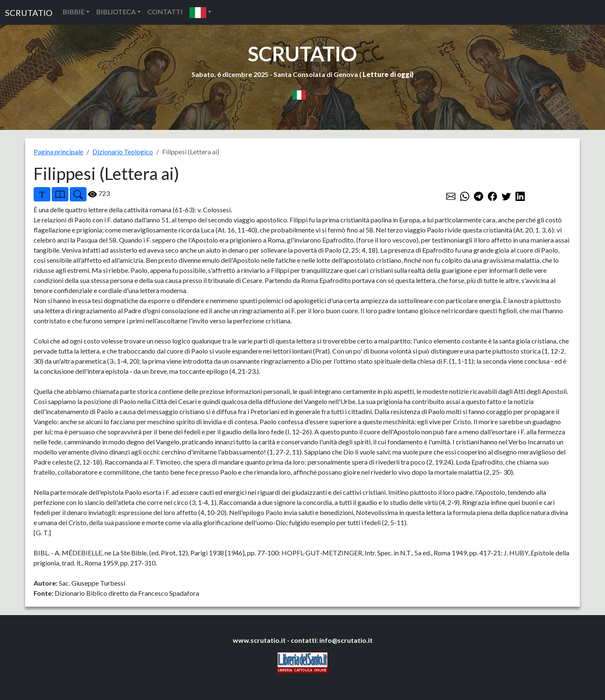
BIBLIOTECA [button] (116, 12)
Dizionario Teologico (123, 152)
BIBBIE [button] (74, 12)
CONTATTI (165, 12)
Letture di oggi (387, 74)
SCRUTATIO (29, 13)
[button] (200, 12)
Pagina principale (58, 152)
